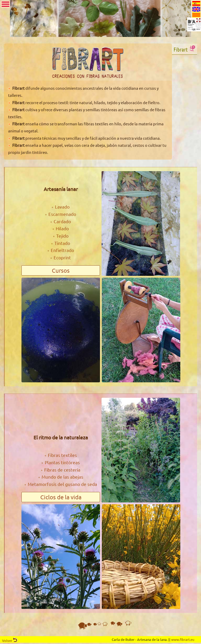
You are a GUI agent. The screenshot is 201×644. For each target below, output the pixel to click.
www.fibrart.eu (183, 639)
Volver (10, 640)
